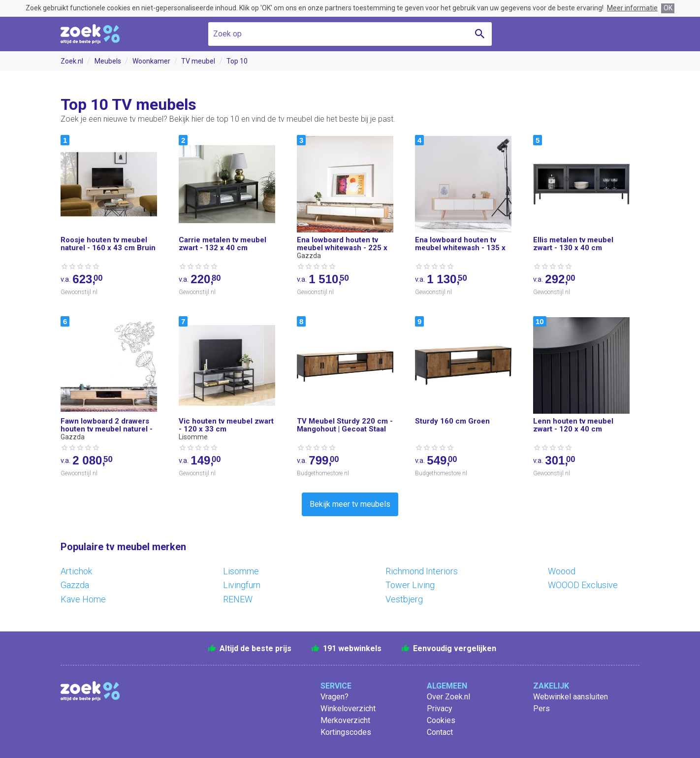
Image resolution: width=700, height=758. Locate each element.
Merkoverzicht (345, 720)
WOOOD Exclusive (583, 585)
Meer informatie (632, 8)
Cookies (441, 720)
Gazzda (75, 585)
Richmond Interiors (422, 571)
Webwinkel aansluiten (571, 697)
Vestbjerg (404, 599)
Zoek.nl (72, 61)
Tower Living (410, 585)
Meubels (108, 61)
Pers (541, 709)
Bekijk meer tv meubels (350, 504)
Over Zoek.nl (448, 697)
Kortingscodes (346, 732)
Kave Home (83, 599)
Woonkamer (151, 61)
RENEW (238, 599)
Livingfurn (242, 585)
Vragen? (334, 697)
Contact (440, 732)
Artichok (76, 571)
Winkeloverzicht (348, 709)
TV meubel (198, 61)
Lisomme (241, 571)
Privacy (440, 709)
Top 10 (237, 61)
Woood (562, 571)
